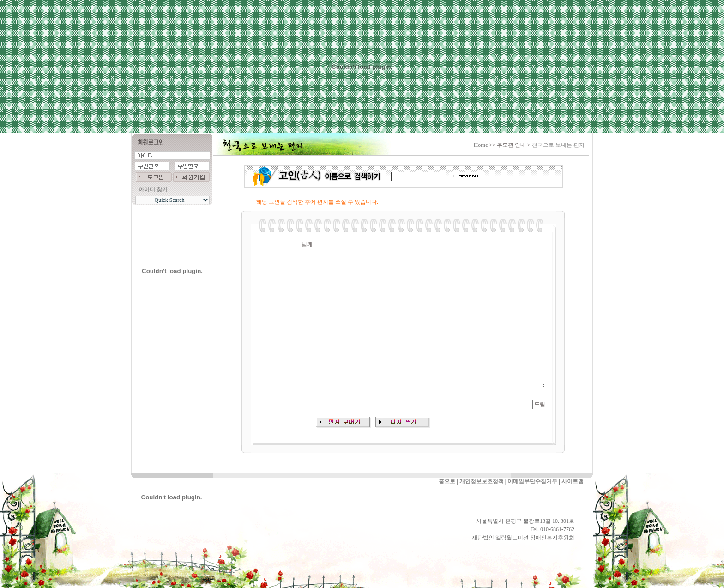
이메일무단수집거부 (532, 481)
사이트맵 (573, 481)
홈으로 (447, 481)
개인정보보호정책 (482, 481)
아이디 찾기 (153, 189)
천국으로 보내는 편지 (558, 145)
